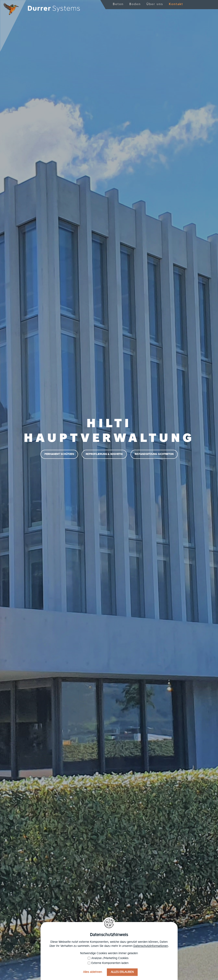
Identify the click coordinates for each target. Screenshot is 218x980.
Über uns (155, 4)
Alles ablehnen (92, 972)
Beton (118, 4)
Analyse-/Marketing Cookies (108, 958)
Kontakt (176, 4)
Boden (135, 4)
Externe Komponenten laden (108, 963)
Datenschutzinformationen (151, 946)
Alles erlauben (122, 972)
